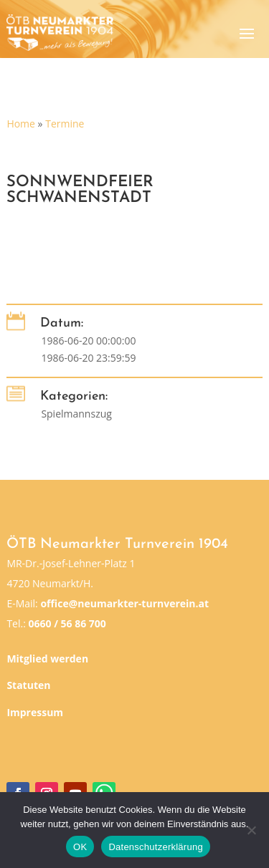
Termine (65, 124)
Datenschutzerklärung (155, 847)
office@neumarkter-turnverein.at (124, 603)
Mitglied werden (47, 659)
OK (80, 847)
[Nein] (251, 830)
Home (21, 124)
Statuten (28, 685)
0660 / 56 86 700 (67, 623)
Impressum (35, 712)
